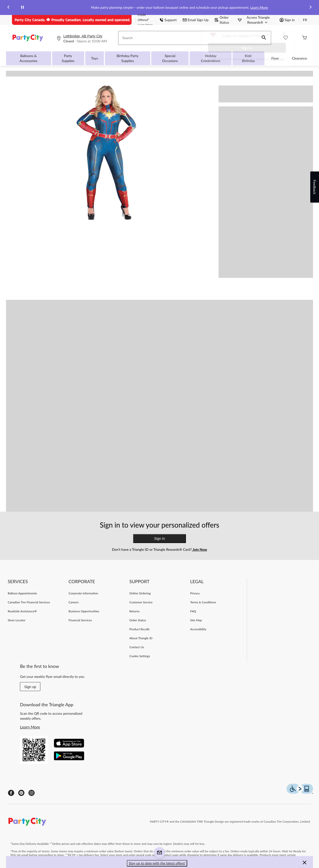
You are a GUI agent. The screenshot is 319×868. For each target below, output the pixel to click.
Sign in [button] (287, 20)
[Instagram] (32, 793)
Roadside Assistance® (22, 611)
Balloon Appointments (22, 593)
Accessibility (198, 629)
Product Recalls (139, 629)
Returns (134, 611)
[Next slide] (311, 8)
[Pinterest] (21, 793)
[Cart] (305, 38)
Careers (74, 602)
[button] (305, 863)
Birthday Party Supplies (128, 58)
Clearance (299, 58)
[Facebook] (11, 793)
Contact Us (137, 647)
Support (168, 20)
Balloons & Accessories (28, 58)
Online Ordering (140, 593)
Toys (95, 58)
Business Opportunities (84, 611)
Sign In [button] (159, 539)
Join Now (277, 59)
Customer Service (141, 602)
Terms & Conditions (203, 602)
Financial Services (80, 620)
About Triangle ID (141, 638)
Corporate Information (83, 593)
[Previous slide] (8, 8)
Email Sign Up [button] (196, 20)
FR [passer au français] (305, 20)
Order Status (222, 20)
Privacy (195, 593)
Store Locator (17, 620)
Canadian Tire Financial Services (29, 602)
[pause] (22, 7)
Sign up (30, 687)
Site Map (196, 620)
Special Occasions (170, 58)
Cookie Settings (140, 656)
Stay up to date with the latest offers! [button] (157, 863)
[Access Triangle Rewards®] (258, 20)
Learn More (259, 7)
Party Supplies (68, 58)
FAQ (193, 611)
